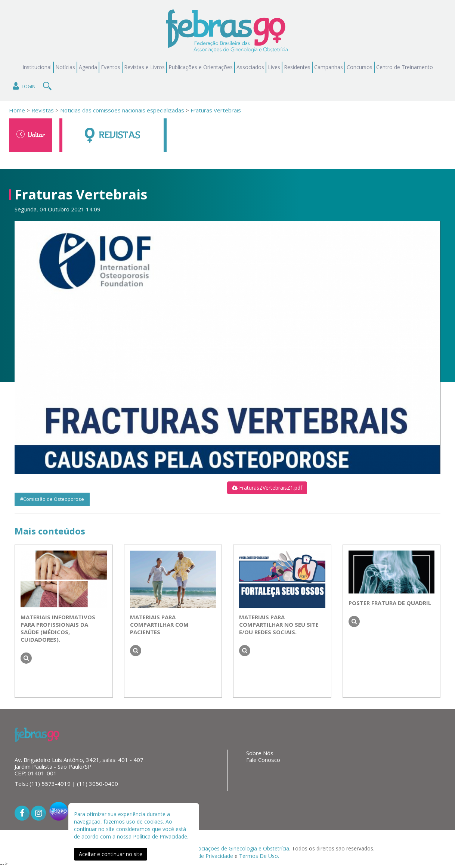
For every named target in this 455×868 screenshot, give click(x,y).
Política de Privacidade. (161, 836)
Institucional (37, 67)
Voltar (31, 134)
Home (17, 110)
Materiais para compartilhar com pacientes (159, 624)
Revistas (42, 110)
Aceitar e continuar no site (111, 854)
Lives (274, 67)
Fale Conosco (263, 760)
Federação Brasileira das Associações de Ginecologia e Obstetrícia (209, 848)
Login (23, 86)
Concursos (360, 67)
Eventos (111, 67)
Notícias (65, 67)
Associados (250, 67)
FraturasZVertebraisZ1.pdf (267, 488)
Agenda (88, 67)
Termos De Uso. (259, 856)
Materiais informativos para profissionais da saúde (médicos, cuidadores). (58, 628)
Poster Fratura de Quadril (390, 603)
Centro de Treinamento (405, 67)
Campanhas (329, 67)
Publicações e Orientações (201, 67)
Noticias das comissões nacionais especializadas (122, 110)
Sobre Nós (260, 753)
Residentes (297, 67)
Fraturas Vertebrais (216, 110)
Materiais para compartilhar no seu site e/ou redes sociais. (279, 624)
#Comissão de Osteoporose (52, 499)
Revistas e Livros (144, 67)
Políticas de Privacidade (205, 856)
